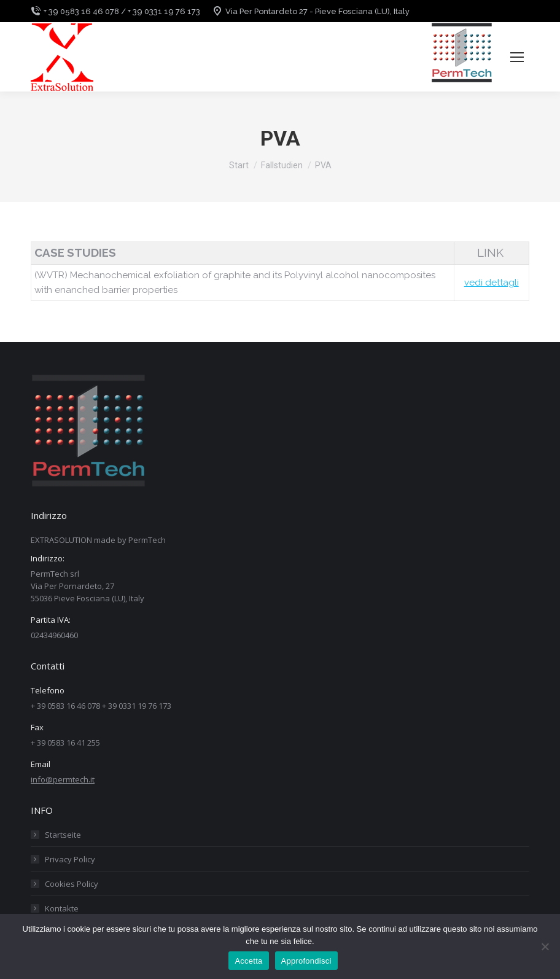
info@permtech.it (63, 779)
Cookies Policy (72, 884)
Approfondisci (306, 961)
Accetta (248, 961)
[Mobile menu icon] (517, 57)
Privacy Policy (70, 859)
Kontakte (62, 908)
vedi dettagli (492, 283)
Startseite (63, 835)
